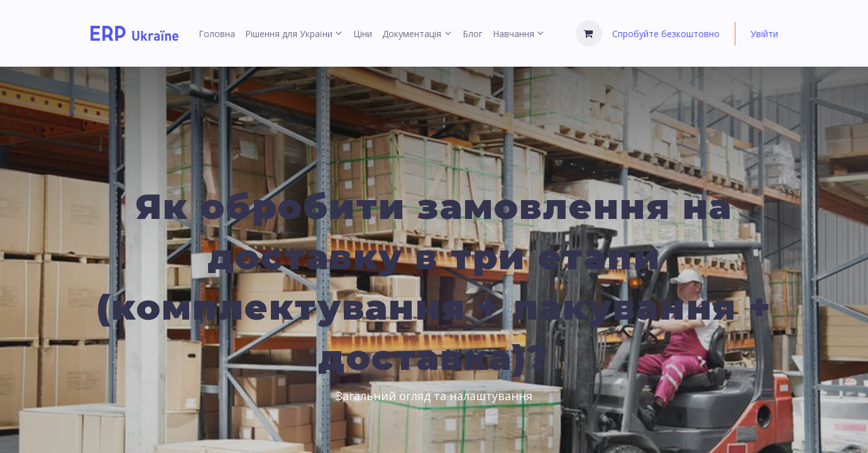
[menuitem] (217, 34)
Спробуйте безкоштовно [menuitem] (666, 34)
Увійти (764, 34)
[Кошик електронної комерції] (589, 33)
